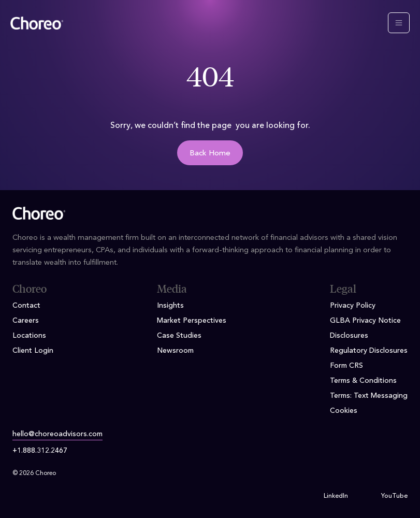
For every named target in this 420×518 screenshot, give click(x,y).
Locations (29, 336)
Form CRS (346, 366)
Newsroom (175, 351)
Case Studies (179, 336)
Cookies (344, 411)
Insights (170, 306)
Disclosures (349, 336)
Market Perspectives (192, 321)
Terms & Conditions (363, 381)
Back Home (210, 154)
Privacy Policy (353, 306)
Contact (26, 306)
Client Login (33, 351)
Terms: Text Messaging (369, 396)
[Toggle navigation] (399, 23)
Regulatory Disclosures (369, 351)
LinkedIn (336, 496)
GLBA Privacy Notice (365, 321)
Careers (26, 321)
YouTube (394, 496)
